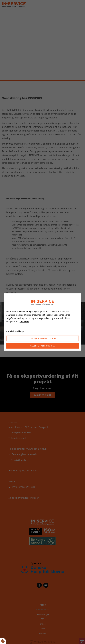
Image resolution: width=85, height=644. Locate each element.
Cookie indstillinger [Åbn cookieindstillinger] (15, 331)
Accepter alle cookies (42, 346)
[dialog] (42, 322)
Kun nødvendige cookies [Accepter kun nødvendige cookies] (42, 339)
